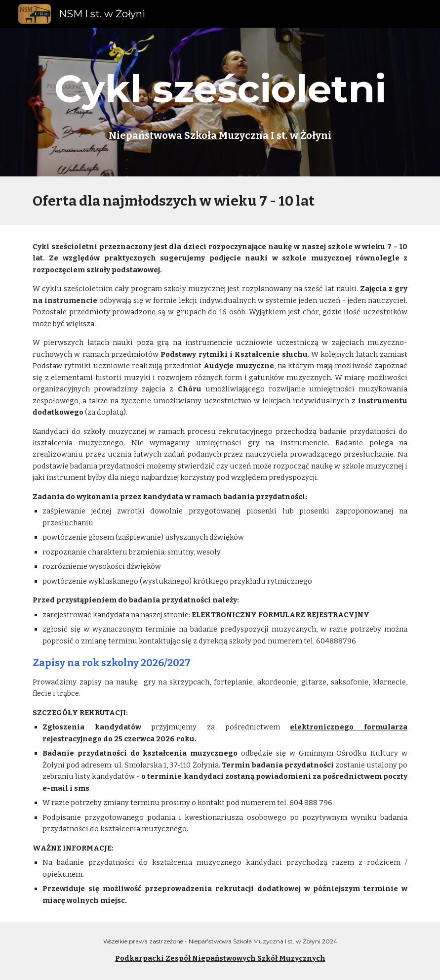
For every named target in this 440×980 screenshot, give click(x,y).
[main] (220, 89)
